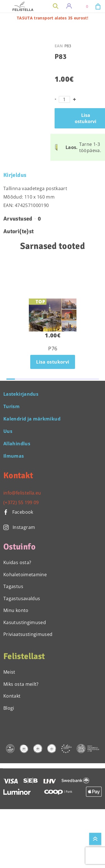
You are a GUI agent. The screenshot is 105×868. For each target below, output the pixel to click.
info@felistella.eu (22, 493)
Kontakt (12, 696)
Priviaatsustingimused (28, 634)
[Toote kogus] (64, 99)
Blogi (9, 708)
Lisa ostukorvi (53, 362)
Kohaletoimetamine (25, 575)
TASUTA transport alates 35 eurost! (53, 18)
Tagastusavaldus (22, 598)
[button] (11, 379)
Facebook (18, 512)
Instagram (19, 527)
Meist (9, 672)
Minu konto (16, 610)
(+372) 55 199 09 (21, 502)
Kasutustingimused (25, 622)
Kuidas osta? (17, 562)
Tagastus (13, 586)
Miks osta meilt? (21, 684)
